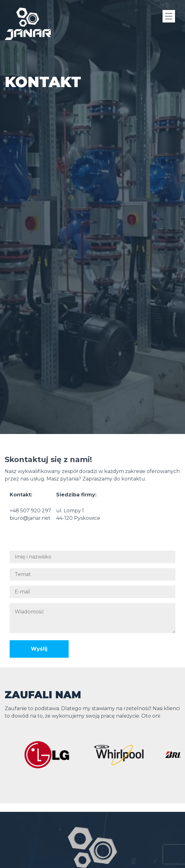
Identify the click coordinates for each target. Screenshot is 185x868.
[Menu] (169, 16)
